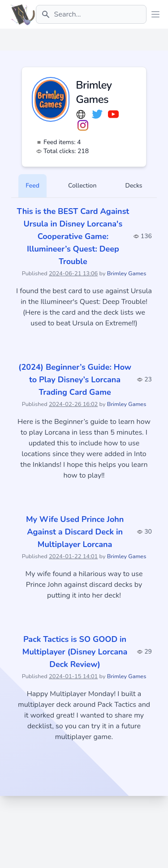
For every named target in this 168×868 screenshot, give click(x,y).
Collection (82, 186)
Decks (134, 186)
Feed (32, 186)
